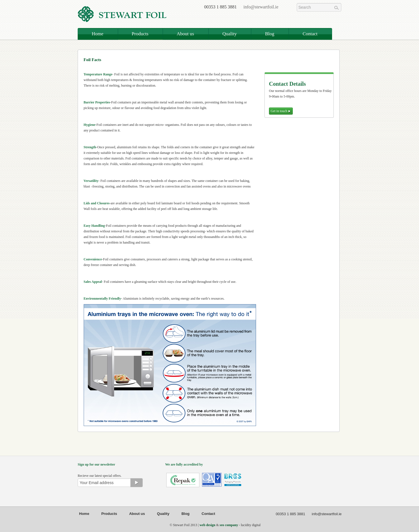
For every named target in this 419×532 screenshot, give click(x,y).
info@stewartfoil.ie (261, 7)
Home (98, 34)
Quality (230, 34)
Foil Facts (92, 60)
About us (185, 34)
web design (207, 525)
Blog (270, 34)
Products (140, 34)
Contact (310, 34)
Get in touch (281, 111)
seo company (229, 525)
